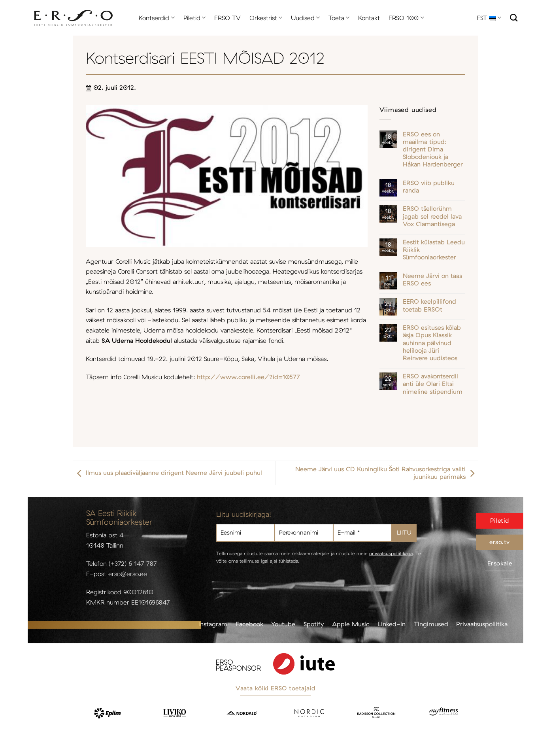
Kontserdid (157, 18)
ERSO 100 (406, 18)
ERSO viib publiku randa (429, 187)
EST (489, 18)
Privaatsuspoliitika (482, 624)
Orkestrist (266, 18)
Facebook (249, 624)
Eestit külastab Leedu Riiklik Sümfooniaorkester (434, 250)
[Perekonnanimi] (304, 533)
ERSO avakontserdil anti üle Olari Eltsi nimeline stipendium (433, 384)
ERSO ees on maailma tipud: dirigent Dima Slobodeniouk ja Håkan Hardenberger (433, 149)
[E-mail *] (362, 533)
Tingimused (431, 624)
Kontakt (369, 18)
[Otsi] (514, 18)
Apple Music (351, 624)
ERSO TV (227, 18)
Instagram (213, 624)
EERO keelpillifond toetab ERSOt (429, 305)
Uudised (305, 18)
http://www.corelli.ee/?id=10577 (248, 377)
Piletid (194, 18)
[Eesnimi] (245, 533)
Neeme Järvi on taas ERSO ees (432, 280)
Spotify (314, 624)
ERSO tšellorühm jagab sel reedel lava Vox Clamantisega (432, 216)
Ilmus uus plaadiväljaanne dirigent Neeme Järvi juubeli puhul (168, 473)
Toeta (339, 18)
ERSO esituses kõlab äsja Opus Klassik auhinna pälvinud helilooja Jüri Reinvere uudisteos (432, 343)
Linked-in (392, 624)
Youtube (283, 624)
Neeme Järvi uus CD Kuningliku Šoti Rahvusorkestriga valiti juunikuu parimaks (387, 473)
